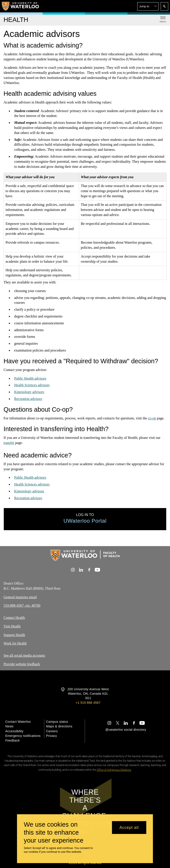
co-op (152, 418)
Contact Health (14, 618)
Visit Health (12, 626)
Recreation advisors (28, 399)
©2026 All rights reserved (85, 863)
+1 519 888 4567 (88, 703)
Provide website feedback (22, 664)
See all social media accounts (24, 655)
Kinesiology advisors (29, 392)
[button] (148, 6)
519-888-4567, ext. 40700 (22, 605)
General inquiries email (20, 597)
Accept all (129, 828)
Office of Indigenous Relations (114, 770)
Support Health (14, 635)
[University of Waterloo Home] (21, 6)
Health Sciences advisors (32, 385)
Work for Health (15, 643)
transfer (9, 443)
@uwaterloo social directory (126, 730)
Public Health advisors (30, 378)
